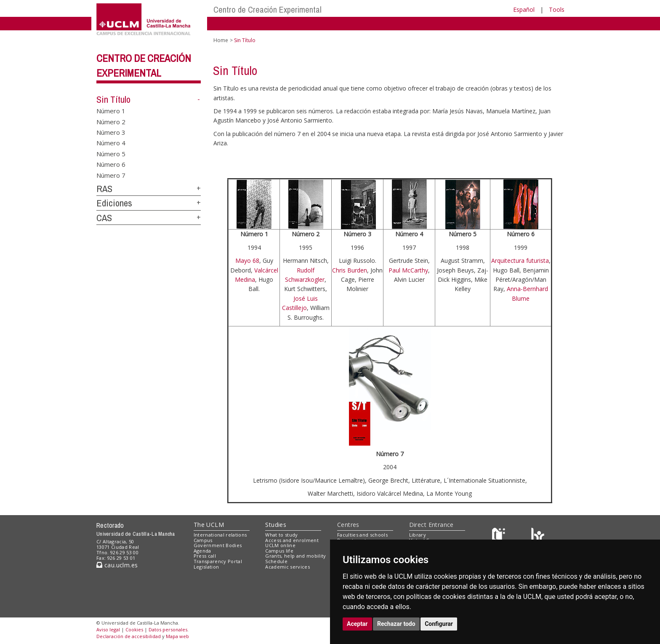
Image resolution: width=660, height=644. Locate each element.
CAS (104, 218)
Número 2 (111, 121)
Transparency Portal (218, 561)
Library (418, 535)
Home (221, 40)
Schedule (276, 561)
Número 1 (111, 111)
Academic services (287, 567)
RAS (104, 189)
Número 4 (111, 143)
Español (524, 9)
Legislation (206, 567)
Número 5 (111, 153)
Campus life (279, 551)
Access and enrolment (292, 540)
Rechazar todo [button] (396, 624)
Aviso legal (108, 629)
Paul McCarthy (408, 270)
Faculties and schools (362, 535)
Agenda (202, 551)
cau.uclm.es (117, 565)
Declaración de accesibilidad (129, 636)
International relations (220, 535)
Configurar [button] (439, 624)
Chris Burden (350, 270)
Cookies (134, 629)
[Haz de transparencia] (500, 536)
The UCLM (209, 525)
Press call (205, 556)
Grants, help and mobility (295, 556)
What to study (281, 535)
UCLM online (280, 545)
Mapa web (177, 636)
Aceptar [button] (357, 624)
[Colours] (538, 536)
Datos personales (168, 629)
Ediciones (114, 203)
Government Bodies (218, 545)
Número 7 (111, 175)
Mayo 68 (247, 261)
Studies (276, 525)
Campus (203, 540)
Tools (557, 9)
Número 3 (111, 132)
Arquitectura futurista (520, 261)
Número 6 (111, 164)
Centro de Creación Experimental (267, 9)
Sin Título (113, 99)
